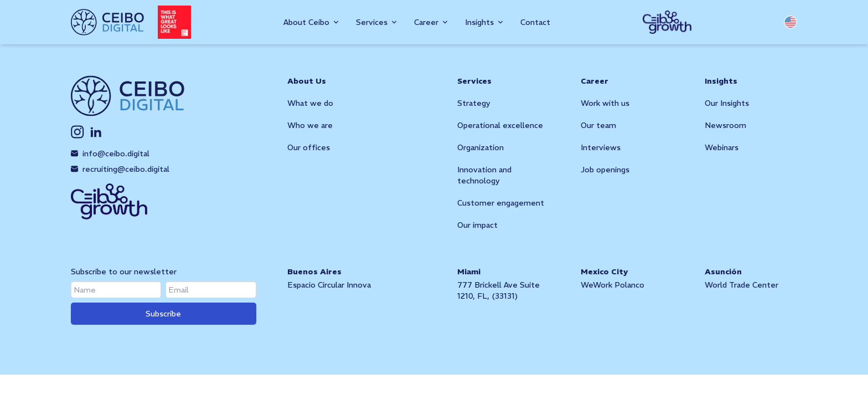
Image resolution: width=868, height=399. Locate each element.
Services (474, 81)
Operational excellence (500, 125)
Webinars (722, 147)
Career (595, 81)
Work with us (605, 103)
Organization (480, 147)
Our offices (309, 147)
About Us (307, 81)
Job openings (605, 170)
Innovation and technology (484, 175)
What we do (310, 103)
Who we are (310, 125)
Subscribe (163, 314)
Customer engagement (501, 203)
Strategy (474, 103)
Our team (598, 125)
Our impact (477, 225)
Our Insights (727, 103)
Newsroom (725, 125)
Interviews (601, 147)
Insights (721, 81)
